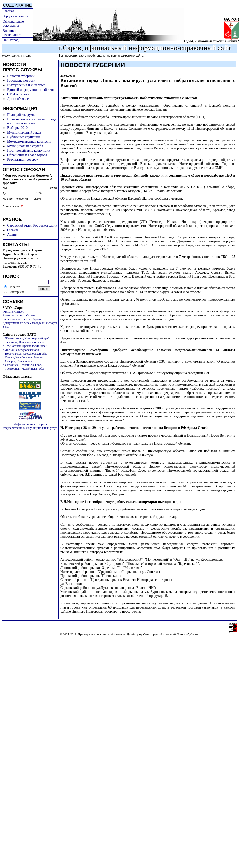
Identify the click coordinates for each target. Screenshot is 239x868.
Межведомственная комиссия (29, 141)
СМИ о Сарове (18, 94)
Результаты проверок (23, 160)
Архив (12, 234)
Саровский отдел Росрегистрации (32, 225)
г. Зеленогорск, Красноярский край (25, 346)
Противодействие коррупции (29, 150)
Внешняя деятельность (12, 33)
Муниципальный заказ (24, 132)
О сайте (13, 230)
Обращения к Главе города (27, 155)
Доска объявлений (21, 99)
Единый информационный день (31, 90)
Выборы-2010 (17, 128)
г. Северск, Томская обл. (18, 361)
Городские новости (21, 81)
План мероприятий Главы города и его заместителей (32, 121)
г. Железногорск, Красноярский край (26, 338)
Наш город (11, 40)
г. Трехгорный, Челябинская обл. (23, 369)
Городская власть (15, 16)
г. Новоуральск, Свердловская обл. (25, 354)
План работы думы (21, 115)
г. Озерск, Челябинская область (23, 357)
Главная (8, 11)
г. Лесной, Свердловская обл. (21, 350)
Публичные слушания (23, 137)
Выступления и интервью (26, 85)
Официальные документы (13, 24)
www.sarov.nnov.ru (17, 56)
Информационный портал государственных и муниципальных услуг (30, 426)
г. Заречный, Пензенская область (23, 342)
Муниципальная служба (25, 146)
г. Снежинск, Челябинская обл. (22, 365)
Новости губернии (21, 76)
